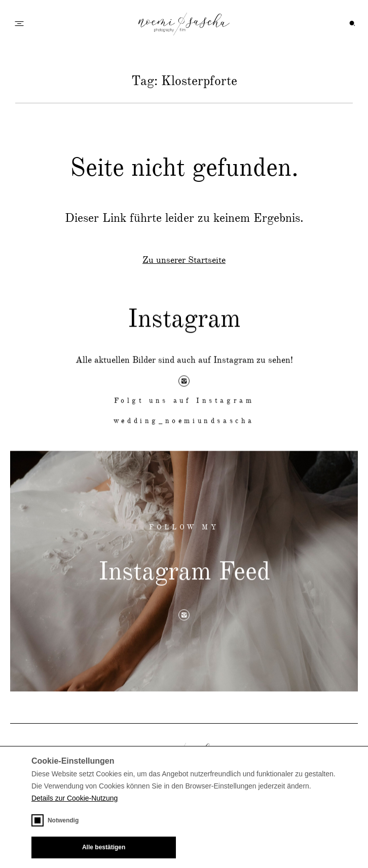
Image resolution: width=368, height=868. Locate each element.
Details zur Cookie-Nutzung (75, 798)
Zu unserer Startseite (184, 260)
